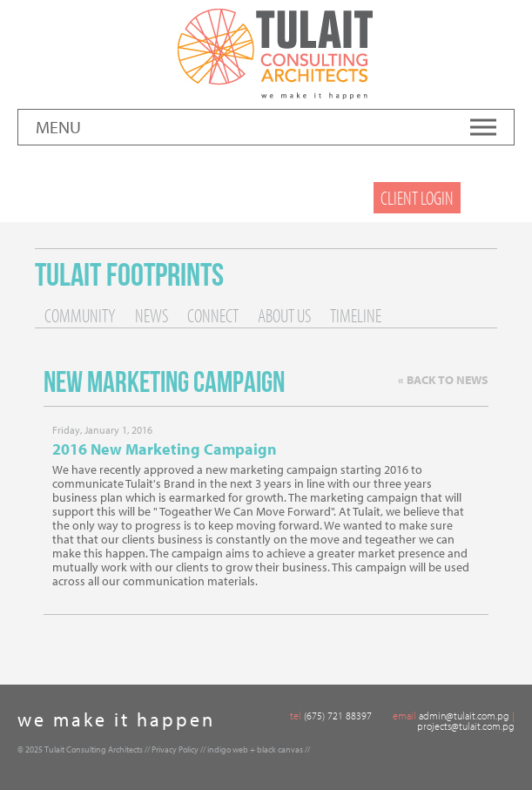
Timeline (356, 315)
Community (80, 315)
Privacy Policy (175, 749)
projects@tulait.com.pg (466, 726)
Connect (213, 315)
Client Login (417, 198)
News (152, 315)
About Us (284, 315)
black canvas (280, 749)
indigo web (228, 749)
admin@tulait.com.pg (464, 716)
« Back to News (443, 380)
